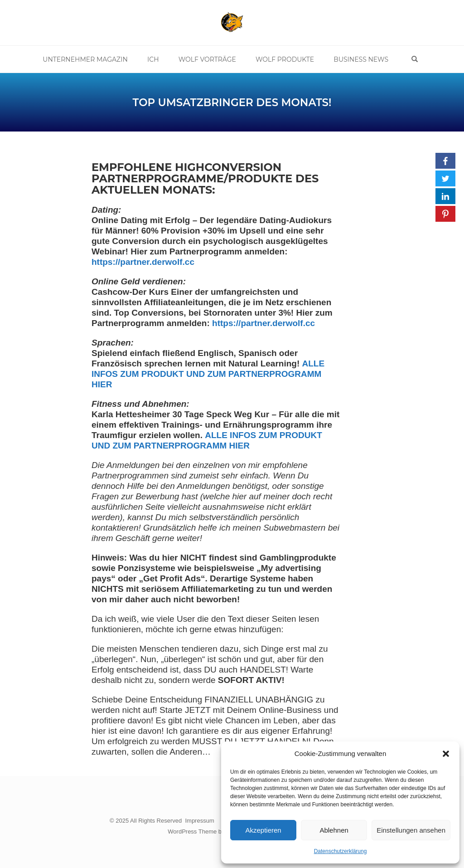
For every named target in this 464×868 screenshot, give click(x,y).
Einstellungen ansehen (411, 830)
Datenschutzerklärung (341, 851)
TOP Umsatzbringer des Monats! (232, 102)
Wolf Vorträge (207, 59)
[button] (446, 754)
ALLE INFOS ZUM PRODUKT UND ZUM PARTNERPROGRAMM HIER (208, 374)
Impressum (199, 821)
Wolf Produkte (285, 59)
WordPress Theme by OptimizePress (216, 831)
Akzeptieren (263, 830)
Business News (361, 59)
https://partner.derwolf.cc (263, 323)
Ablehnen (334, 830)
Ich (153, 59)
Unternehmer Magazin (86, 59)
